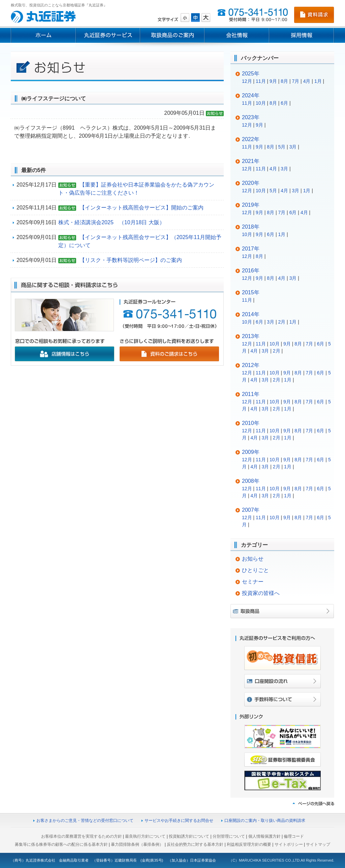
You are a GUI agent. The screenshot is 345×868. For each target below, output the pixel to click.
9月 (273, 81)
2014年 (251, 314)
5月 (282, 147)
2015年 (251, 292)
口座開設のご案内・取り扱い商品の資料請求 (265, 821)
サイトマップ (318, 844)
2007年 (251, 510)
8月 (284, 81)
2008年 (251, 481)
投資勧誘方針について (189, 836)
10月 (261, 103)
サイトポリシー (289, 844)
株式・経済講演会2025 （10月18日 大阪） (112, 222)
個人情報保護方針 (264, 836)
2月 (282, 322)
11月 (261, 81)
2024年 (251, 95)
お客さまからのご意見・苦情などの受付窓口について (85, 821)
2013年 (251, 336)
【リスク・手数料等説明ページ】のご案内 (131, 260)
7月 (295, 81)
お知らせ (253, 559)
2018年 (251, 227)
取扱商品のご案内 (172, 35)
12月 (247, 81)
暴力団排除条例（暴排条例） (137, 844)
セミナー (253, 582)
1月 (318, 81)
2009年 (251, 452)
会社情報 (237, 35)
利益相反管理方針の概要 (249, 844)
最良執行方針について (145, 836)
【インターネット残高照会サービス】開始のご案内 (142, 208)
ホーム (43, 35)
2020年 (251, 183)
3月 (293, 147)
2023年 (251, 117)
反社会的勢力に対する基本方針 (195, 844)
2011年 (251, 394)
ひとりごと (255, 570)
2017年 (251, 249)
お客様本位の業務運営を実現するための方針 (82, 836)
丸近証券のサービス (108, 35)
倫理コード (294, 836)
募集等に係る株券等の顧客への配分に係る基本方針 (61, 844)
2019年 (251, 205)
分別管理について (229, 836)
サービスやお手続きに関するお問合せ (179, 821)
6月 (284, 103)
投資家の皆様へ (261, 593)
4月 (307, 81)
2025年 (251, 74)
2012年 (251, 365)
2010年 (251, 423)
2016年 (251, 271)
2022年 (251, 139)
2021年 (251, 161)
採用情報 (302, 35)
